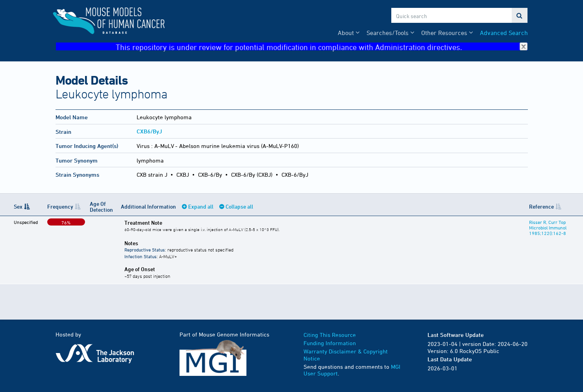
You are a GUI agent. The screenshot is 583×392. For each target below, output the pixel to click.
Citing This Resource (330, 335)
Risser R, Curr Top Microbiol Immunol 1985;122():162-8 (548, 227)
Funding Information (330, 343)
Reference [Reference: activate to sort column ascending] (541, 206)
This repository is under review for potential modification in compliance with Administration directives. (322, 47)
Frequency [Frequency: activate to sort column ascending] (60, 206)
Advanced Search (504, 33)
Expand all (201, 206)
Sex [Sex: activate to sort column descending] (18, 206)
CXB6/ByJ (149, 131)
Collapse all (239, 206)
